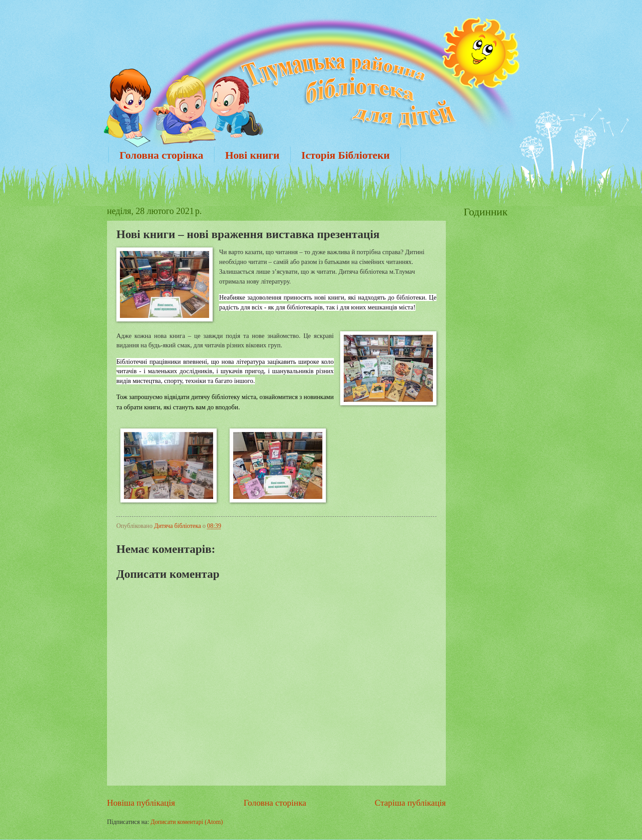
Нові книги (252, 155)
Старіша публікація (411, 803)
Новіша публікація (141, 803)
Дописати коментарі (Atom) (187, 822)
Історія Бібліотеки (346, 155)
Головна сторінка (161, 155)
